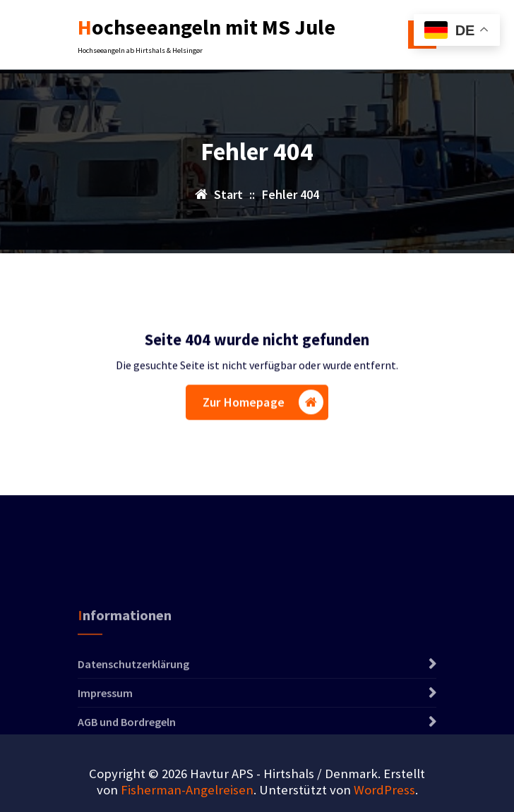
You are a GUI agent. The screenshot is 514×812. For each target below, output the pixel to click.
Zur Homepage (263, 404)
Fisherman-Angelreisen (187, 790)
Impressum (105, 715)
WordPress (384, 790)
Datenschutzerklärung (133, 686)
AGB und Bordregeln (127, 744)
